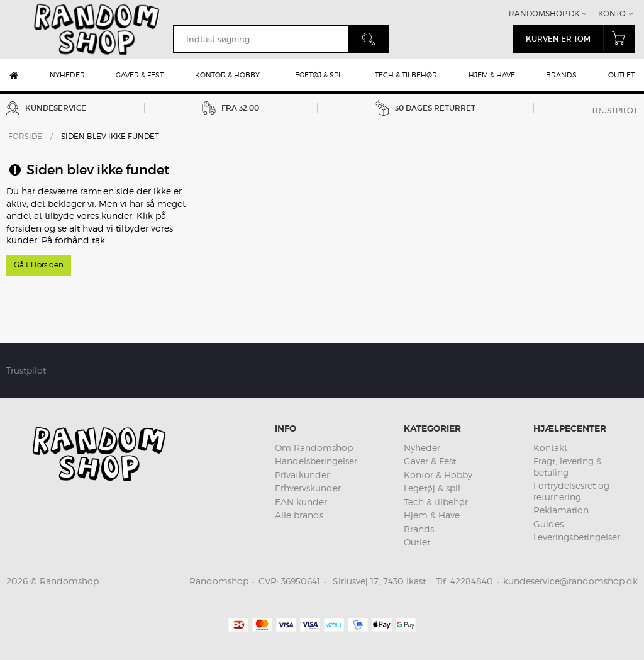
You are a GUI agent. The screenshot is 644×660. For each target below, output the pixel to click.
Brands (561, 75)
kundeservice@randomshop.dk (570, 581)
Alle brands (299, 515)
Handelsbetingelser (316, 461)
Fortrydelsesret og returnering (571, 491)
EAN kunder (301, 502)
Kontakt (550, 448)
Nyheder (67, 75)
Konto (612, 14)
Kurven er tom (580, 38)
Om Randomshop (314, 448)
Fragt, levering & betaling (568, 467)
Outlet (621, 75)
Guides (548, 524)
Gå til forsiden (39, 265)
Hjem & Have (492, 75)
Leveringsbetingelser (577, 537)
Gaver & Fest (140, 75)
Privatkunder (302, 475)
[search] (261, 39)
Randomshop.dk (544, 14)
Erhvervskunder (308, 488)
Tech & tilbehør (406, 75)
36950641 (301, 581)
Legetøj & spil (318, 75)
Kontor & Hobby (227, 75)
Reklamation (561, 510)
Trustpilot (614, 110)
